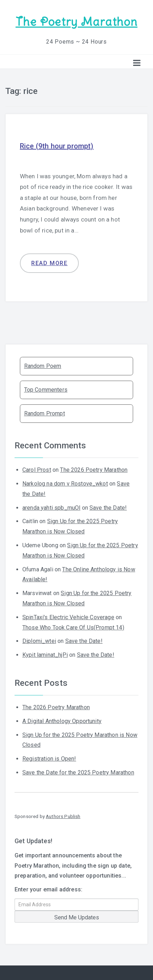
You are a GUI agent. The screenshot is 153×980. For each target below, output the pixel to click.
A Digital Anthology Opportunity (62, 721)
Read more (49, 263)
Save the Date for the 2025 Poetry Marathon (78, 772)
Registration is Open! (49, 759)
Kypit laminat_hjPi (45, 655)
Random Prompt (45, 413)
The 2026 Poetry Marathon (94, 470)
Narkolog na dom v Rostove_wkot (65, 484)
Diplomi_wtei (39, 641)
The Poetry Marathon (76, 22)
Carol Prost (37, 470)
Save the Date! (108, 508)
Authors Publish (63, 816)
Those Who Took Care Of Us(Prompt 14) (73, 628)
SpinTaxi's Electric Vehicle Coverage (68, 617)
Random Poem (43, 366)
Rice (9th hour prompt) (57, 146)
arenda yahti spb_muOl (51, 508)
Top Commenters (46, 390)
